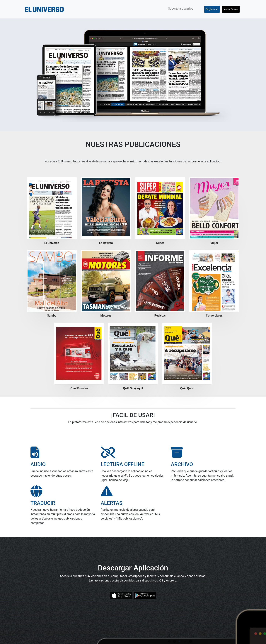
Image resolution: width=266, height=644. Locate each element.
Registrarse (212, 9)
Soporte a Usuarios (181, 9)
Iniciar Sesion (231, 9)
